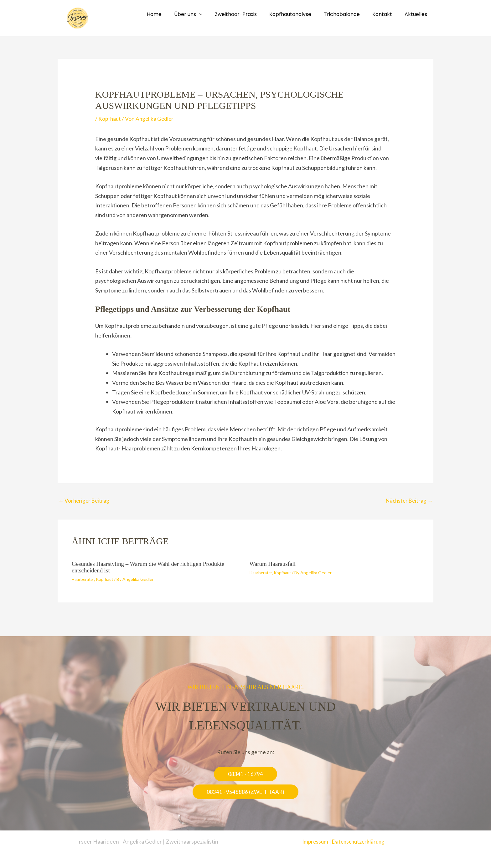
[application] (213, 14)
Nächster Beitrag (408, 501)
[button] (246, 774)
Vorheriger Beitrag (85, 501)
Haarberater (83, 579)
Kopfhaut (110, 119)
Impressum (314, 841)
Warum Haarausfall (274, 564)
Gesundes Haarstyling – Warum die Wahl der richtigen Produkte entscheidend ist (152, 567)
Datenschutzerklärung (359, 841)
